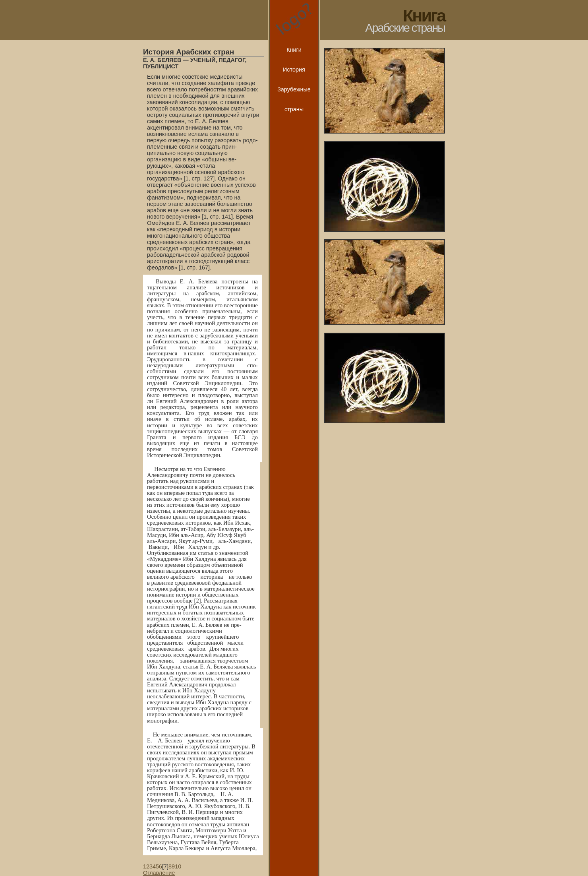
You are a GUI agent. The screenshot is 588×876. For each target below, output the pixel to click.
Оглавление (159, 873)
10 (178, 866)
